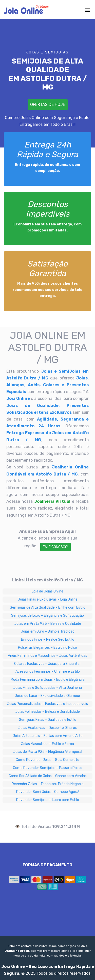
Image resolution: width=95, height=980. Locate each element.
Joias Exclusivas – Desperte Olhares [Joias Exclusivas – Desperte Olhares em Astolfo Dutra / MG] (48, 728)
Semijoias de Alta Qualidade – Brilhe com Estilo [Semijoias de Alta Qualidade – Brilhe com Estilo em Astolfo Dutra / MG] (48, 607)
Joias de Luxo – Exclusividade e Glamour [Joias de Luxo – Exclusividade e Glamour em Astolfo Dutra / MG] (48, 696)
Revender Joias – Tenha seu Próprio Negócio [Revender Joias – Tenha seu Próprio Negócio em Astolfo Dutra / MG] (48, 784)
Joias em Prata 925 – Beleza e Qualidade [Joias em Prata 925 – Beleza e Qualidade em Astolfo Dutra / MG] (48, 624)
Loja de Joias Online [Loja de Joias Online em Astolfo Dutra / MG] (48, 591)
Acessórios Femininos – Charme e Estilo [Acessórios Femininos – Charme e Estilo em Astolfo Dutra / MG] (48, 672)
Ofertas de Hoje (48, 105)
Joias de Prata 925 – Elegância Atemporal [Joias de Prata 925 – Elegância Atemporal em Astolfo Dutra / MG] (48, 752)
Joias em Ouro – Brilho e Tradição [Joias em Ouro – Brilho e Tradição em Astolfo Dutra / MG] (48, 631)
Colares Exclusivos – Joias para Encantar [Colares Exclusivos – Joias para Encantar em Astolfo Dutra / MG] (48, 664)
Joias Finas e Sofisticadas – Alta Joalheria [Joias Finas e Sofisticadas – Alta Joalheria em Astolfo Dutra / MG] (48, 688)
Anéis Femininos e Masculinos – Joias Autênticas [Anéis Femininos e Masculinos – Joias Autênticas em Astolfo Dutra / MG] (48, 656)
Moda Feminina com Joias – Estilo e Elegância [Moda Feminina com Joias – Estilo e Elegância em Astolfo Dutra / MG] (48, 680)
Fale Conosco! (55, 547)
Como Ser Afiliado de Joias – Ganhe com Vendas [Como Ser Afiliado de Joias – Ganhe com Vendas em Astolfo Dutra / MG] (48, 776)
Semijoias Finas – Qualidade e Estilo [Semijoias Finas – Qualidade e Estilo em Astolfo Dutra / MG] (48, 720)
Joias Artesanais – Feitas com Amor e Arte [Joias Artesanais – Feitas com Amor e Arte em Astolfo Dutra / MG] (48, 736)
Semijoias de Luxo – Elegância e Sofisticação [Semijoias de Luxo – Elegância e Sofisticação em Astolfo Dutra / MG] (48, 616)
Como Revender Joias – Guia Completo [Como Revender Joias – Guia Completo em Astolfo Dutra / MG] (48, 760)
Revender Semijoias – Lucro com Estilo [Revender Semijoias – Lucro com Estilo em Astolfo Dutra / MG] (48, 800)
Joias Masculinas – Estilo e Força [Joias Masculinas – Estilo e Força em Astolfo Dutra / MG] (48, 744)
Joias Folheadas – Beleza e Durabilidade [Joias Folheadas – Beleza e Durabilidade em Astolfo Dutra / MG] (48, 712)
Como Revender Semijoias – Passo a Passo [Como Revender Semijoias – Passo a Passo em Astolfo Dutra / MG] (48, 768)
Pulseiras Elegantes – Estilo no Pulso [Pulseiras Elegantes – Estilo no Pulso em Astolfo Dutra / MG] (48, 648)
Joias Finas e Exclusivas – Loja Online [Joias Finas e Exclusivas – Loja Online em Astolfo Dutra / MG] (48, 599)
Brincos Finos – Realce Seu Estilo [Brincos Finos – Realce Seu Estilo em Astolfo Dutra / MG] (48, 640)
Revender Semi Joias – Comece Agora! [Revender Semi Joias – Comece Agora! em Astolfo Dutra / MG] (48, 792)
